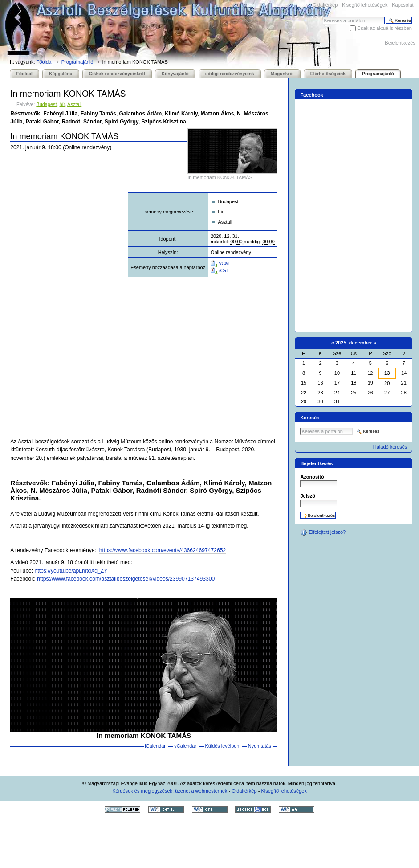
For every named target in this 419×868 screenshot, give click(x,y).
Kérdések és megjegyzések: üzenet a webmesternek (170, 791)
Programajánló (77, 62)
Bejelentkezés (400, 43)
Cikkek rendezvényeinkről (117, 74)
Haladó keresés (390, 447)
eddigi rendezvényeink (230, 74)
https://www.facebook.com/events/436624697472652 (163, 550)
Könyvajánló (175, 74)
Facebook (312, 95)
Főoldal (45, 62)
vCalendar (185, 746)
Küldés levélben (222, 746)
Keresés (323, 17)
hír (62, 104)
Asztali (74, 104)
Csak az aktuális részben (384, 28)
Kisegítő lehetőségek (365, 5)
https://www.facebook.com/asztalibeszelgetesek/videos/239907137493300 (126, 579)
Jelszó (308, 496)
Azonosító (312, 477)
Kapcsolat (403, 5)
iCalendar (155, 746)
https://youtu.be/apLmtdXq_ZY (71, 571)
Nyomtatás (260, 746)
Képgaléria (61, 74)
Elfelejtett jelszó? (323, 532)
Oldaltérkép (325, 5)
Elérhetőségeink (328, 74)
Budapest (46, 104)
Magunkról (282, 74)
